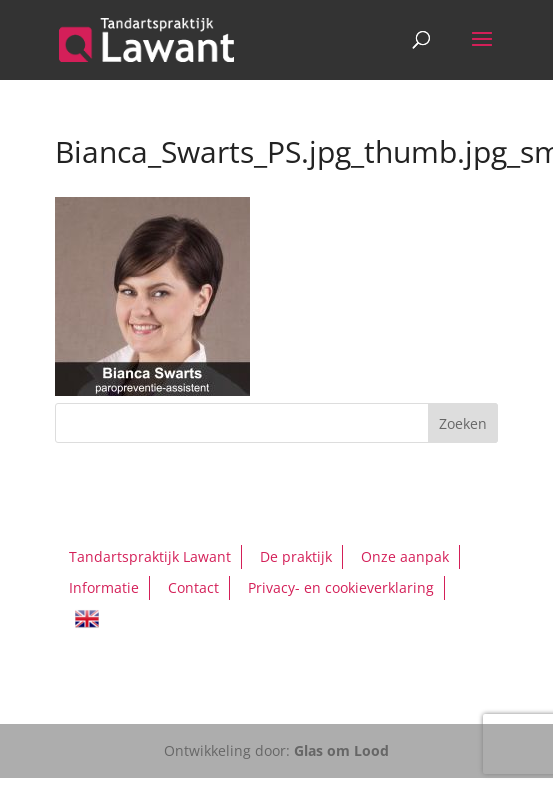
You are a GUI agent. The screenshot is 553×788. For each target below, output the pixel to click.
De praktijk (296, 556)
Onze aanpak (405, 556)
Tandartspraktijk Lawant (150, 556)
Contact (193, 587)
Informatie (104, 587)
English (87, 619)
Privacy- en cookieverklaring (341, 587)
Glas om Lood (341, 750)
